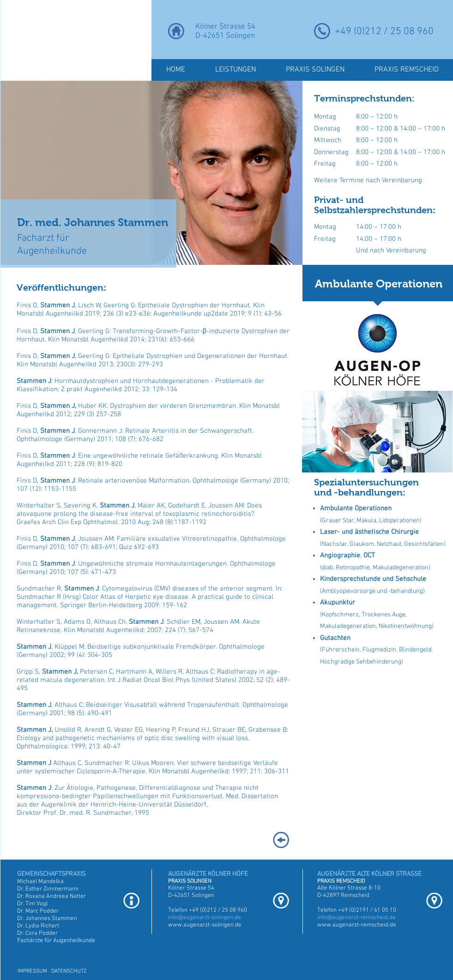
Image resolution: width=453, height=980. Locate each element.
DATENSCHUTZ (69, 971)
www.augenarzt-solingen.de (205, 925)
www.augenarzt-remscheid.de (357, 925)
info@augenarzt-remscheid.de (356, 918)
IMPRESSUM (32, 971)
